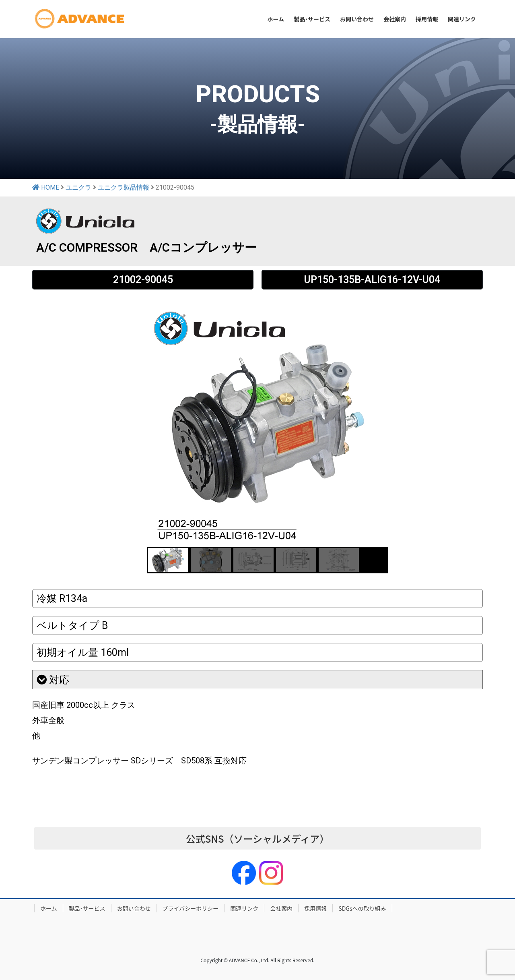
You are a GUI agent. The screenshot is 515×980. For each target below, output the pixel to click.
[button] (168, 560)
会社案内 (281, 908)
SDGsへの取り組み (362, 908)
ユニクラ (78, 187)
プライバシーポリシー (191, 908)
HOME (46, 187)
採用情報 (315, 908)
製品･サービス (87, 908)
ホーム (49, 908)
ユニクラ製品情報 (124, 187)
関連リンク (244, 908)
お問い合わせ (134, 908)
